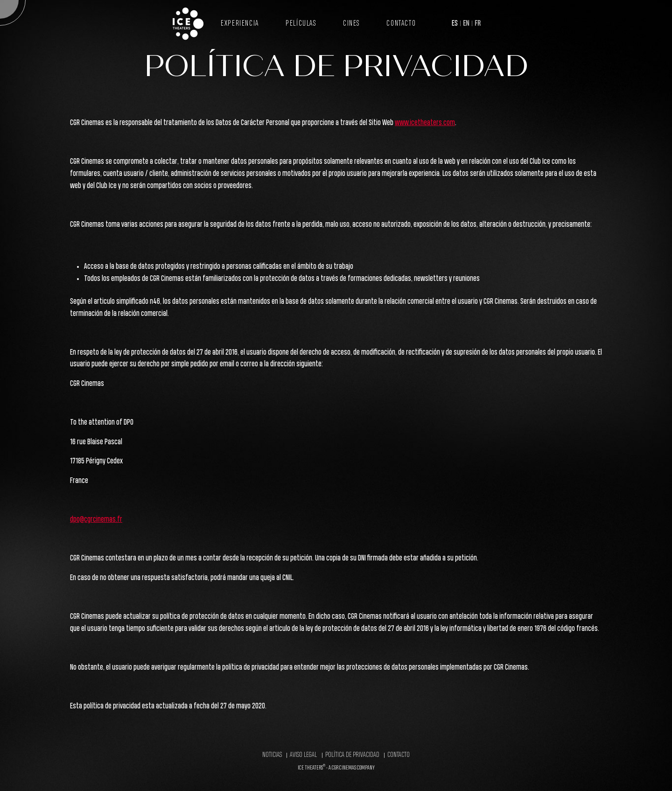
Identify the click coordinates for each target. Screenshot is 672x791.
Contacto (401, 24)
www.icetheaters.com (425, 123)
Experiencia (240, 24)
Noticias (272, 755)
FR (478, 24)
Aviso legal (303, 755)
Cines (351, 24)
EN (466, 24)
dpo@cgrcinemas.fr (96, 520)
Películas (301, 24)
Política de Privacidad (352, 755)
